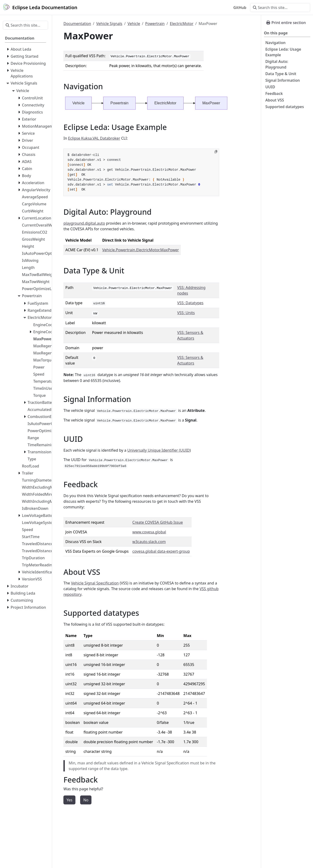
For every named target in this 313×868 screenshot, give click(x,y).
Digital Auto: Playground (277, 64)
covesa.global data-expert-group (161, 551)
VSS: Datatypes (190, 303)
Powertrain (155, 24)
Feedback (274, 93)
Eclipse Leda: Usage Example (283, 52)
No (86, 800)
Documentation (77, 24)
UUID (270, 87)
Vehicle (134, 24)
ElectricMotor (181, 24)
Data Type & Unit (281, 74)
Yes (69, 800)
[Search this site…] (280, 8)
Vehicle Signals (109, 24)
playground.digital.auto (84, 223)
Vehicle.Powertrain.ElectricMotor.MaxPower (141, 250)
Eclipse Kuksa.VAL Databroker (94, 138)
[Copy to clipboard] (216, 152)
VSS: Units (186, 313)
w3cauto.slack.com (149, 542)
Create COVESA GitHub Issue (158, 522)
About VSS (275, 100)
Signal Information (283, 80)
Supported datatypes (285, 107)
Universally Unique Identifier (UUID (158, 450)
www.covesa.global (149, 532)
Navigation (276, 43)
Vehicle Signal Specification (95, 583)
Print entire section (286, 23)
